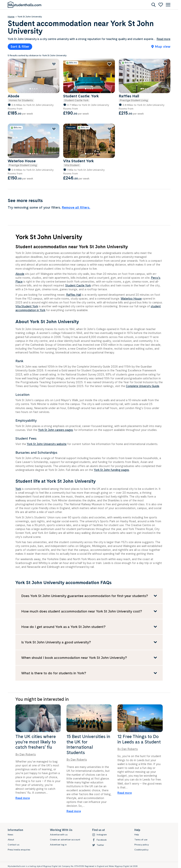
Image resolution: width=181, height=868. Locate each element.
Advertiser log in (58, 845)
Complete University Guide (143, 386)
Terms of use (141, 840)
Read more (23, 798)
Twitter (98, 845)
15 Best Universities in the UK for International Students (88, 744)
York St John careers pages (56, 430)
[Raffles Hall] (145, 76)
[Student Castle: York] (90, 76)
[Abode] (34, 76)
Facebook (99, 840)
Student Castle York (78, 285)
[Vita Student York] (90, 141)
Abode (20, 274)
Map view (161, 46)
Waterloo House (131, 299)
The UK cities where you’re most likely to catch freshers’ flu (36, 742)
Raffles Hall (74, 295)
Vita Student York (27, 306)
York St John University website (47, 444)
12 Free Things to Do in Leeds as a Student (139, 739)
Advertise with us (59, 835)
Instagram (99, 835)
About (11, 840)
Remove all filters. (76, 207)
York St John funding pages (112, 470)
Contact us (13, 845)
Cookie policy (141, 850)
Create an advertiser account (65, 840)
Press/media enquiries (19, 850)
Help (137, 835)
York (18, 489)
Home (11, 17)
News (10, 835)
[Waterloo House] (34, 141)
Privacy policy (142, 845)
